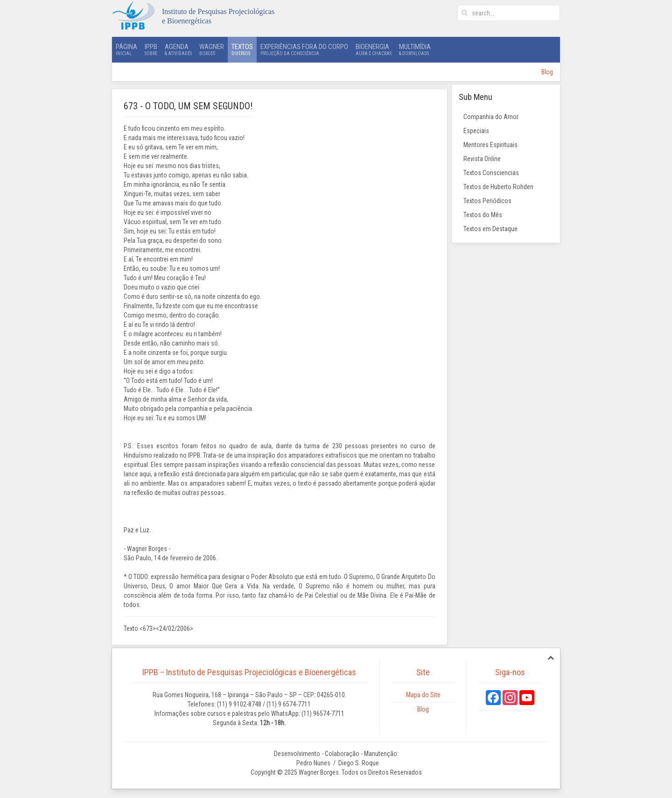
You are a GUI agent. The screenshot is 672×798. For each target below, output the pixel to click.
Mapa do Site (423, 695)
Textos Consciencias (491, 173)
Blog (547, 72)
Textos (242, 49)
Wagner (212, 49)
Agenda (178, 49)
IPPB (151, 49)
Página (126, 49)
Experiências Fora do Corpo (304, 49)
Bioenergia (374, 49)
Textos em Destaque (490, 229)
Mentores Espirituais (490, 145)
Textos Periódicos (487, 201)
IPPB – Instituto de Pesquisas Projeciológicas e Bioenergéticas (249, 672)
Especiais (476, 131)
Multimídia (415, 49)
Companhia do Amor (491, 117)
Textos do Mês (483, 215)
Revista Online (482, 159)
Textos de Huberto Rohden (498, 187)
